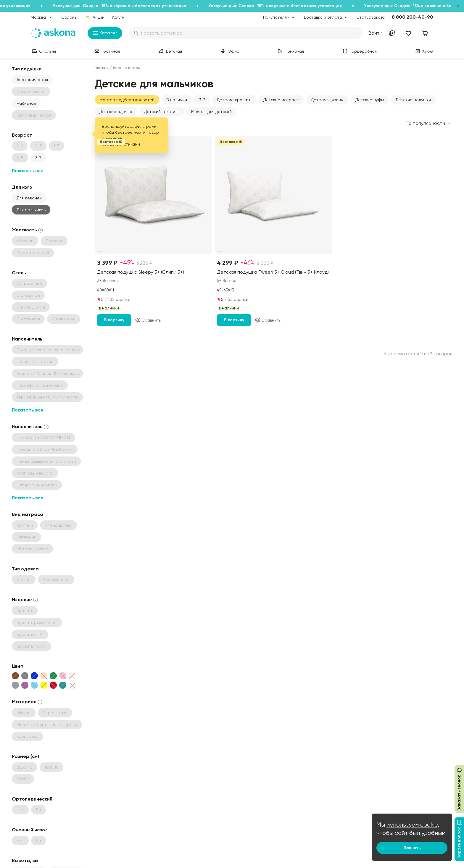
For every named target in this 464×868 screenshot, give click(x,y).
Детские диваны (327, 100)
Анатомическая (32, 80)
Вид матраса (28, 514)
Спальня (43, 51)
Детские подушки (413, 100)
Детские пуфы (370, 100)
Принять (412, 848)
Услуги (118, 17)
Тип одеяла (25, 569)
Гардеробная (359, 51)
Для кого (22, 187)
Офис (229, 51)
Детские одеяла (116, 112)
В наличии (177, 100)
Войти (375, 33)
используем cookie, (413, 825)
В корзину (114, 320)
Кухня (424, 51)
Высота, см (25, 860)
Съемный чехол (30, 830)
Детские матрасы (281, 100)
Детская (170, 51)
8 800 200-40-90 (413, 17)
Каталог (105, 33)
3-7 (38, 158)
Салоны (69, 17)
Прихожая (290, 51)
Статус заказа (370, 17)
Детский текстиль (162, 112)
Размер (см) (25, 756)
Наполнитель (27, 339)
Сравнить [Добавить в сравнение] (148, 320)
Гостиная (107, 51)
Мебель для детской (211, 112)
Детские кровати (234, 100)
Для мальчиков (31, 210)
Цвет (18, 666)
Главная (102, 68)
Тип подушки (27, 69)
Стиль (19, 273)
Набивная (26, 103)
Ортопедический (32, 799)
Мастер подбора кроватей (127, 100)
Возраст (22, 135)
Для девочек (29, 198)
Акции (95, 17)
